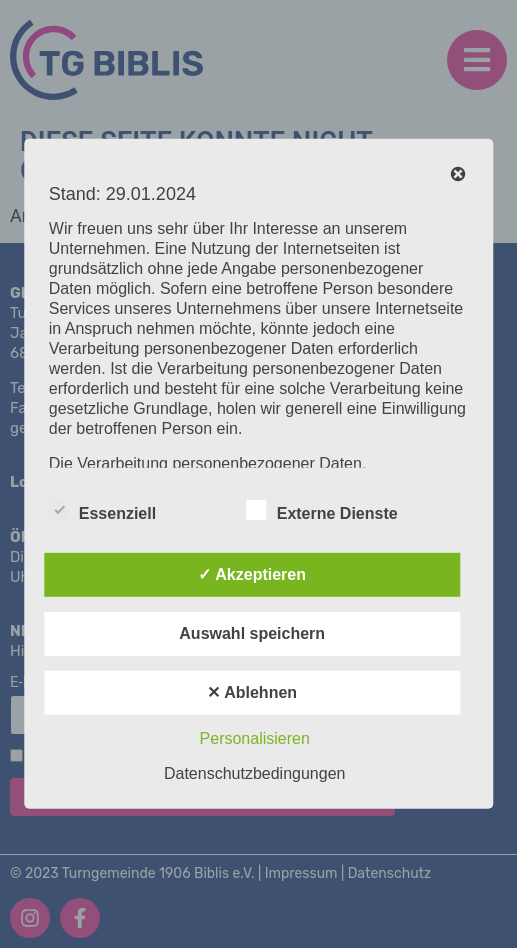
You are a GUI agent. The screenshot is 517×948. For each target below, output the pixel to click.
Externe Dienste (322, 510)
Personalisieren (255, 738)
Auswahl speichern (252, 633)
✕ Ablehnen (252, 692)
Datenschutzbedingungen (254, 773)
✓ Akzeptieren (252, 574)
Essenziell (102, 510)
